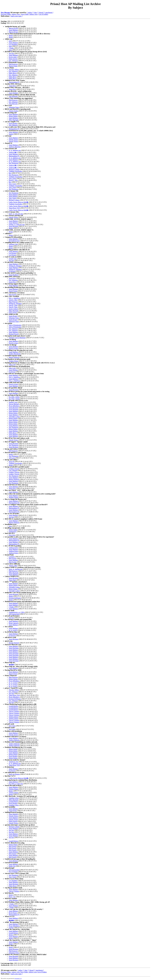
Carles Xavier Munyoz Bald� (18, 202)
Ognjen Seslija (13, 111)
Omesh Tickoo (13, 140)
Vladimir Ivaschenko (15, 171)
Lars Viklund (13, 470)
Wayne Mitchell (14, 404)
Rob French (12, 295)
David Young (13, 291)
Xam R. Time (13, 305)
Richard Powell (14, 334)
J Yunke (11, 48)
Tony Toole (12, 178)
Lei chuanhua (13, 44)
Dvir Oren (12, 535)
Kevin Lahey (13, 57)
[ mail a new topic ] (16, 16)
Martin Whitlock (14, 357)
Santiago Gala (13, 244)
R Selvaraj (12, 271)
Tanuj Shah (12, 580)
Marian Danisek (14, 643)
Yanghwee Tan (13, 762)
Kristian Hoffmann (15, 598)
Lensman (12, 557)
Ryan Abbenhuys (14, 406)
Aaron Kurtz (13, 811)
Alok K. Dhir (13, 300)
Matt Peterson (13, 302)
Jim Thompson (13, 163)
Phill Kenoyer (13, 64)
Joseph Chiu (13, 259)
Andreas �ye (13, 152)
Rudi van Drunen (14, 774)
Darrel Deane (13, 674)
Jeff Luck (12, 458)
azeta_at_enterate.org (16, 569)
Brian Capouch (14, 623)
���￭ (12, 665)
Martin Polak (13, 66)
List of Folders (43, 14)
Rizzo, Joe (12, 897)
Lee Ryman (12, 253)
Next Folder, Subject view (29, 14)
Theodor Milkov (14, 70)
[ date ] (36, 13)
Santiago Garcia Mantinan (17, 338)
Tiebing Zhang (13, 717)
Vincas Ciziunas (14, 711)
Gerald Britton (13, 706)
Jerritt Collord (13, 309)
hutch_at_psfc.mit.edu (16, 214)
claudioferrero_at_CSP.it (17, 612)
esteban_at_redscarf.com (17, 225)
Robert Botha (13, 116)
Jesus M (11, 461)
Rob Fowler (13, 558)
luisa (10, 526)
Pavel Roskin (13, 123)
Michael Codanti (14, 169)
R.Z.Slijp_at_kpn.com (16, 784)
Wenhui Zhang (13, 361)
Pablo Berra (13, 73)
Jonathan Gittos (14, 798)
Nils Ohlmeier (13, 125)
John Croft (12, 365)
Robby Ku (12, 866)
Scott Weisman (14, 409)
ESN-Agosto (13, 312)
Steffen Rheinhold (15, 354)
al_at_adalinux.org (15, 150)
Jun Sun (11, 53)
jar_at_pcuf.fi (13, 630)
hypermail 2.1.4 (18, 978)
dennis (11, 35)
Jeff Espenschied (14, 870)
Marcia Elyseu (13, 28)
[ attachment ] (49, 13)
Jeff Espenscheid (14, 614)
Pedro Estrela (13, 59)
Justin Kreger (13, 316)
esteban (11, 928)
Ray (10, 173)
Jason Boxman (13, 226)
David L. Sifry (13, 180)
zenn (10, 41)
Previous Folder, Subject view (10, 14)
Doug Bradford (14, 275)
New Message (5, 13)
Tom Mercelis (13, 104)
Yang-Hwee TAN (14, 208)
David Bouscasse (14, 241)
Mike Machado (14, 120)
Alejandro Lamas (14, 417)
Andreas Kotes (13, 548)
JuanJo (11, 134)
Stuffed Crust (13, 402)
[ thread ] (41, 13)
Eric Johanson (13, 61)
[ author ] (30, 13)
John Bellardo (13, 96)
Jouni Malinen (13, 30)
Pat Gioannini (13, 872)
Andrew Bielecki (14, 740)
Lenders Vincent (14, 469)
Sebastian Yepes (14, 107)
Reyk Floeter (13, 913)
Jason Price (12, 86)
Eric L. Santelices (14, 298)
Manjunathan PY (14, 82)
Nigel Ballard (13, 195)
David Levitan (13, 343)
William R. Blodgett (15, 266)
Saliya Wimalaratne (15, 325)
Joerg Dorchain (14, 648)
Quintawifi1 (13, 531)
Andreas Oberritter (15, 147)
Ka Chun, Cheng (14, 397)
